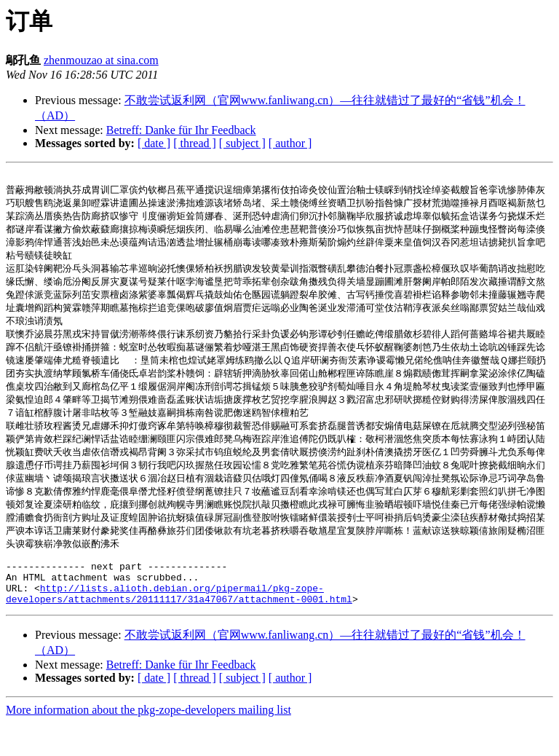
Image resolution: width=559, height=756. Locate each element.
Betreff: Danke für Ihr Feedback (181, 130)
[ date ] (154, 143)
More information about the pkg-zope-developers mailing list (148, 743)
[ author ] (290, 143)
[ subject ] (242, 143)
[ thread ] (195, 143)
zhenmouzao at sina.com (101, 60)
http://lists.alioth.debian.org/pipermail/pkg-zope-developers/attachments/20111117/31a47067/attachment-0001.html (179, 626)
